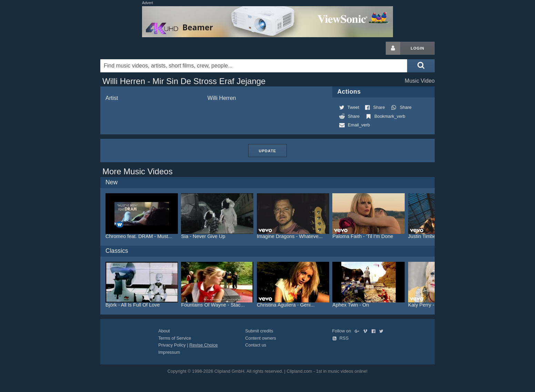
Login (417, 48)
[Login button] (393, 48)
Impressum (169, 352)
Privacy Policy (172, 345)
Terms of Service (175, 338)
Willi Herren (222, 98)
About (164, 331)
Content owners (261, 338)
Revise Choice (204, 345)
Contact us (256, 345)
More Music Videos (138, 171)
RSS (341, 338)
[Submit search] (421, 66)
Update (267, 151)
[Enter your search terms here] (254, 66)
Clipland (137, 48)
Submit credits (259, 331)
